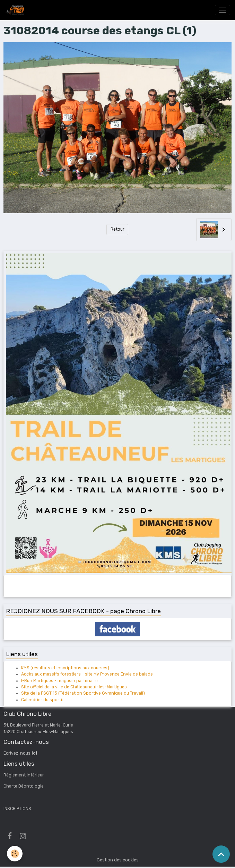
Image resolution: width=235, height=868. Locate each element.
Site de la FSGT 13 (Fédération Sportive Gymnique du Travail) (83, 693)
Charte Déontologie (24, 786)
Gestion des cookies (118, 860)
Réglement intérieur (24, 775)
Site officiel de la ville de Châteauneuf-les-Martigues (74, 687)
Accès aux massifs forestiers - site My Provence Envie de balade (87, 674)
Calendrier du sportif (42, 700)
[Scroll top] (221, 854)
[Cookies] (15, 854)
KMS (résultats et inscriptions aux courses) (65, 668)
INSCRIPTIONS (17, 809)
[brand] (16, 10)
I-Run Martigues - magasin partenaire (59, 681)
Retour (117, 229)
